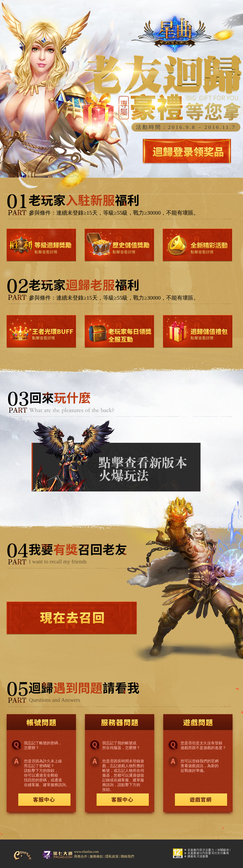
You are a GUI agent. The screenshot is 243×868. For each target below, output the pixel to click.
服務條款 (97, 856)
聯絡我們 (127, 856)
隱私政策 (112, 856)
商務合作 (81, 856)
